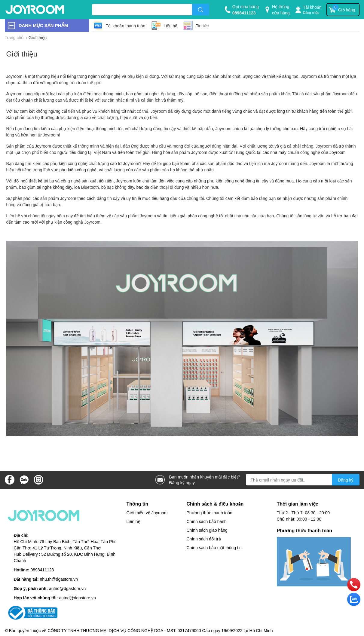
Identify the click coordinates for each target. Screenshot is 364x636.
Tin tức (202, 26)
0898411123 (244, 13)
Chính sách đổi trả (204, 539)
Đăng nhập (311, 12)
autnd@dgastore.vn (67, 588)
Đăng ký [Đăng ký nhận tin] (346, 480)
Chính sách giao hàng (207, 530)
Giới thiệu (22, 54)
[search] (201, 10)
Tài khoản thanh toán (126, 26)
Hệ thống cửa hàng (281, 10)
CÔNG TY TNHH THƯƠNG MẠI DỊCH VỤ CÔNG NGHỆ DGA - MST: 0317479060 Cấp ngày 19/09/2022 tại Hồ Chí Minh (160, 630)
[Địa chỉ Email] (303, 480)
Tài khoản (312, 7)
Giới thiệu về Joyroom (147, 513)
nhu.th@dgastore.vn (59, 579)
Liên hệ (170, 26)
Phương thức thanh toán (210, 513)
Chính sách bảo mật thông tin (214, 547)
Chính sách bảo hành (207, 521)
